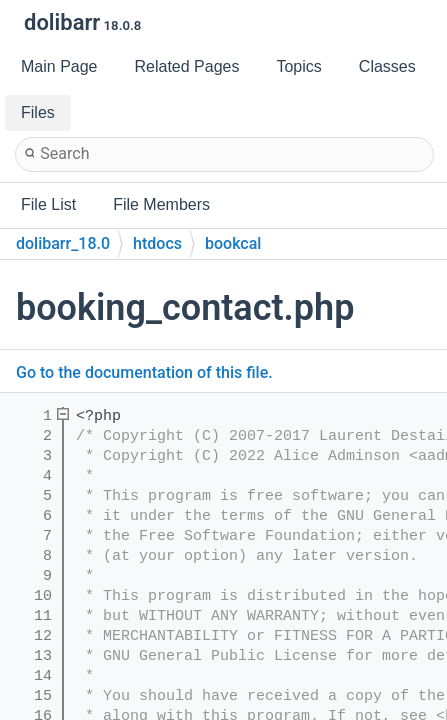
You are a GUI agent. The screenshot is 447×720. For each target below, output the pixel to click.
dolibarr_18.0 (63, 243)
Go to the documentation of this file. (144, 372)
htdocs (157, 243)
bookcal (233, 243)
